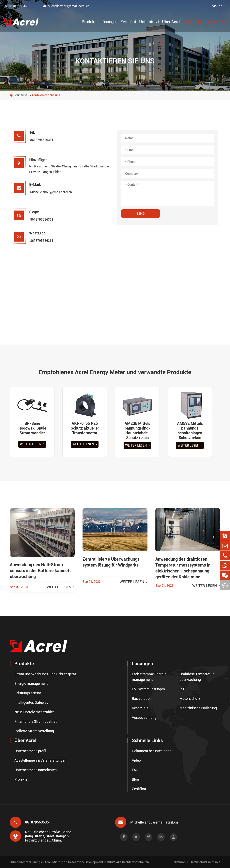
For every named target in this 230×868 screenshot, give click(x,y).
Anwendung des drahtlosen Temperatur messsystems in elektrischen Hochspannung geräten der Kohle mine (183, 568)
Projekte (21, 779)
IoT (182, 689)
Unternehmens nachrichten (36, 770)
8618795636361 (18, 6)
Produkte (90, 22)
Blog (135, 779)
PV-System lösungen (148, 689)
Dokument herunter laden (152, 751)
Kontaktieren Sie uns (201, 22)
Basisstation (142, 698)
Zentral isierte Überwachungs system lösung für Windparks (111, 562)
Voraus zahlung (144, 717)
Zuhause (21, 95)
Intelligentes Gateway (31, 702)
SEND (140, 214)
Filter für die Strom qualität (36, 721)
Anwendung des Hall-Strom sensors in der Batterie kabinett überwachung (40, 571)
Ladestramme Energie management (149, 677)
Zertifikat (128, 22)
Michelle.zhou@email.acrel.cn (66, 6)
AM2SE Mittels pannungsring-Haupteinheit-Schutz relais (137, 431)
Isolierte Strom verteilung (34, 731)
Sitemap (180, 862)
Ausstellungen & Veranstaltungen (40, 760)
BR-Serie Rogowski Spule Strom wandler (32, 428)
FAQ (135, 770)
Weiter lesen (32, 444)
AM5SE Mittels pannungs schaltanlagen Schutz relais (190, 431)
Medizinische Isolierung (198, 708)
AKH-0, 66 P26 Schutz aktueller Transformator (85, 428)
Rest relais (140, 708)
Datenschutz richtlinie (205, 862)
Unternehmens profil (30, 751)
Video (136, 760)
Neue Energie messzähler (34, 712)
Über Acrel (171, 22)
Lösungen (109, 22)
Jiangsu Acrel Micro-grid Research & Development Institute (74, 862)
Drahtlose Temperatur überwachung (197, 677)
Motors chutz (190, 698)
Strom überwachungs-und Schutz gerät (45, 674)
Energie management (31, 683)
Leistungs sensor (28, 693)
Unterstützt (149, 22)
